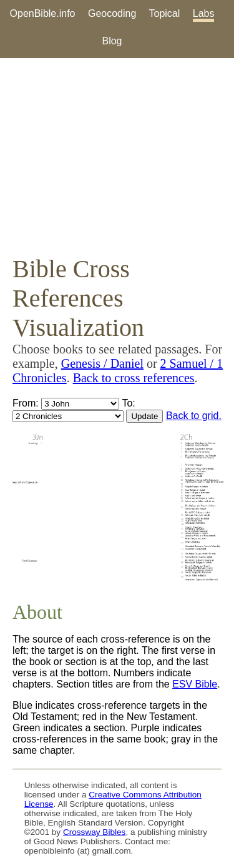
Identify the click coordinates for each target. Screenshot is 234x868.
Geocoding (112, 13)
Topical (165, 13)
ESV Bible (195, 684)
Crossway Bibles (94, 832)
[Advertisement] (117, 156)
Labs (204, 13)
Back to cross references (134, 378)
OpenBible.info (43, 13)
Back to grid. (194, 416)
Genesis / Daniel (102, 363)
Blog (112, 41)
